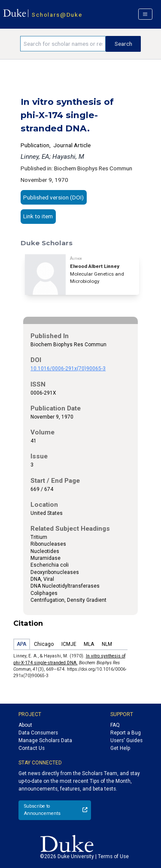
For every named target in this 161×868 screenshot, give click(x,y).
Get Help (120, 748)
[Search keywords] (63, 44)
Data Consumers (38, 733)
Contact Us (32, 748)
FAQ (115, 725)
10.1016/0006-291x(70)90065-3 (68, 369)
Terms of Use (113, 856)
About (25, 725)
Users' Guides (126, 740)
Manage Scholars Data (45, 740)
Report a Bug (126, 733)
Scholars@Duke (57, 15)
